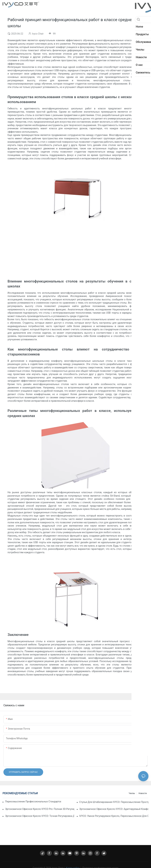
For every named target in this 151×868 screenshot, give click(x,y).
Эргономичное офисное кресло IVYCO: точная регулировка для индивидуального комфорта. (40, 816)
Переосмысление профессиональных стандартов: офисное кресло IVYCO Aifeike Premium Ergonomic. (33, 802)
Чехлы (132, 793)
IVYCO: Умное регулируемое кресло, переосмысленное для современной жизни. (114, 816)
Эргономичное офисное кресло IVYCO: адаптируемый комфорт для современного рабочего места (114, 809)
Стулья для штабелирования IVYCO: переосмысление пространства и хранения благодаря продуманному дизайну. (114, 802)
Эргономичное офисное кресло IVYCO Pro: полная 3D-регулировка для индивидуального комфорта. (40, 809)
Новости (143, 793)
